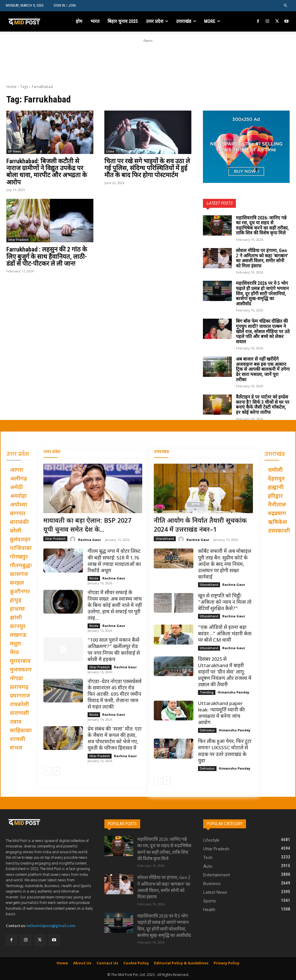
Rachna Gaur (89, 540)
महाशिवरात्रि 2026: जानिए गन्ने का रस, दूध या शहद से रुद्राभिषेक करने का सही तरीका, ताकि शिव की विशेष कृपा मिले (262, 225)
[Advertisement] (148, 57)
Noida (94, 578)
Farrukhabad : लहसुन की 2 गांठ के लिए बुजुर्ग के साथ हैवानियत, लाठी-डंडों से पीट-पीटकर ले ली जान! (47, 256)
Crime (110, 151)
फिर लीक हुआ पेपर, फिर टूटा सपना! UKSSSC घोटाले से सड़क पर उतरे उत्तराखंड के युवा (225, 751)
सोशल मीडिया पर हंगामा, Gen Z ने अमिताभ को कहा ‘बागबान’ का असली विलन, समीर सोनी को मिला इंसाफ (262, 258)
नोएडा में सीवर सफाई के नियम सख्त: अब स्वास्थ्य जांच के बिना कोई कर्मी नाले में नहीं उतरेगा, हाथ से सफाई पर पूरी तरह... (115, 606)
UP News (15, 151)
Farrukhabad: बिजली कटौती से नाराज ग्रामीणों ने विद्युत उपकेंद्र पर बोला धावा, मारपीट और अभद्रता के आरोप (47, 172)
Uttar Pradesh (18, 240)
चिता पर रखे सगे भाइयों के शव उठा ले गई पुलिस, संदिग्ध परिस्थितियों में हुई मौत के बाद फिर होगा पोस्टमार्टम (147, 168)
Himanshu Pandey (233, 692)
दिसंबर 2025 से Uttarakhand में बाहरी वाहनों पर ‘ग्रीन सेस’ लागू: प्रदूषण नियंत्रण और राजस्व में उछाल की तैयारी (225, 672)
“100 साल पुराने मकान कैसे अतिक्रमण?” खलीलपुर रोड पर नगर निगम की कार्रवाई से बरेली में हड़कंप (114, 650)
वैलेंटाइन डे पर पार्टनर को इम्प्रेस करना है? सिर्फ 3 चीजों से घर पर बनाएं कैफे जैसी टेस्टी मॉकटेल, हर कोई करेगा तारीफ (263, 405)
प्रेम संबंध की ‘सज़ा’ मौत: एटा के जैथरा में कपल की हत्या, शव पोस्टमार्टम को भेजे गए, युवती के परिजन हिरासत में (115, 739)
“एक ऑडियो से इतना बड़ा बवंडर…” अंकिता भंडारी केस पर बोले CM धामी (225, 634)
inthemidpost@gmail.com (51, 926)
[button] (286, 6)
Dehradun (207, 730)
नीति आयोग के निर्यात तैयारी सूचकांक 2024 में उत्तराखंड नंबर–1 (200, 526)
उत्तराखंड (161, 452)
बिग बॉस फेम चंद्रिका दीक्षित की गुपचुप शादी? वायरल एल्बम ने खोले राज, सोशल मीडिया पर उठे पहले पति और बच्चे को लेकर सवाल (263, 331)
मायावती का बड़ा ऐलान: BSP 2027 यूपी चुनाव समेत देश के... (87, 526)
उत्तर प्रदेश (52, 452)
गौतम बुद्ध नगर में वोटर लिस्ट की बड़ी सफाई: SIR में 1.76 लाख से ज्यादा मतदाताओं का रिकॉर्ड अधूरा (114, 561)
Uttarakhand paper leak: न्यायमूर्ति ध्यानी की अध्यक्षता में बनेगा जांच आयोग (221, 713)
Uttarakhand (165, 539)
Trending (207, 692)
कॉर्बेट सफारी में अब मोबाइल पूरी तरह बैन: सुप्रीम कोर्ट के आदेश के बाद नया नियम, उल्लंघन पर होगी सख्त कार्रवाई (225, 564)
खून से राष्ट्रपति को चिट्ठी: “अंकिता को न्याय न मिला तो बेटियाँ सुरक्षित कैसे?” (225, 603)
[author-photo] (73, 539)
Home (11, 87)
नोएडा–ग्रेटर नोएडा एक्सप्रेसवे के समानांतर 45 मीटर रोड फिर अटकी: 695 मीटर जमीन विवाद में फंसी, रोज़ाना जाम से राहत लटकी (115, 695)
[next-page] (56, 771)
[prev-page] (47, 771)
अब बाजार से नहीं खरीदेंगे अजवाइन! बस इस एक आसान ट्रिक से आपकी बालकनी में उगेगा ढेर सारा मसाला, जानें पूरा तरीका (263, 369)
